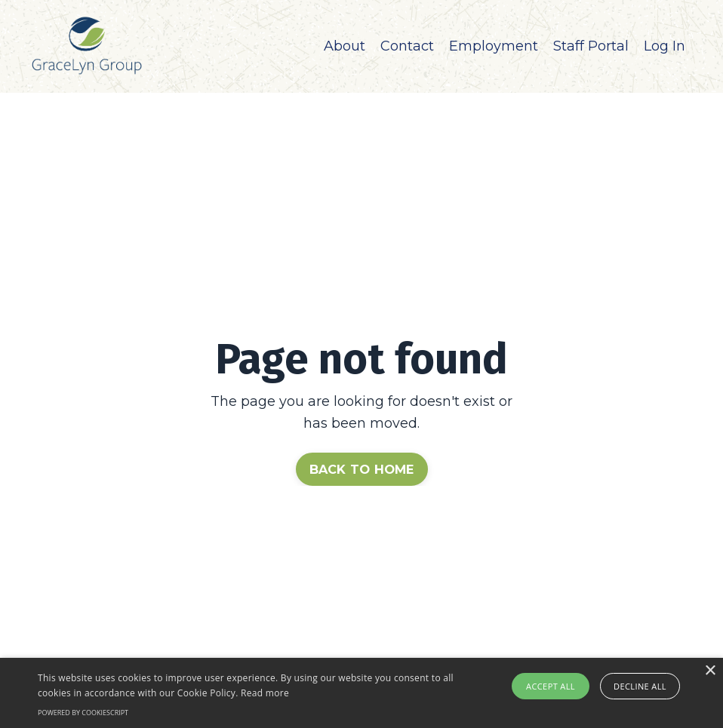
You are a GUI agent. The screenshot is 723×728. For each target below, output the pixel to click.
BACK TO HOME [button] (362, 469)
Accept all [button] (551, 686)
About (345, 46)
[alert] (361, 693)
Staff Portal (591, 46)
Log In (665, 46)
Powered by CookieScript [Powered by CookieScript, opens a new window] (83, 713)
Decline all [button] (640, 686)
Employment (494, 46)
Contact (407, 46)
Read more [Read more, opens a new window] (265, 693)
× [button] (710, 671)
